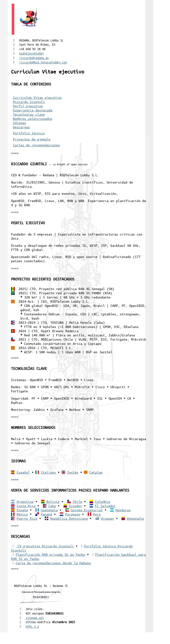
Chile (77, 501)
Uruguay (107, 518)
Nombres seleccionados (33, 118)
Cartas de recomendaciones (36, 145)
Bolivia (53, 501)
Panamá (46, 514)
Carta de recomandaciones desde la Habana (51, 563)
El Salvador (105, 506)
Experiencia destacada (33, 110)
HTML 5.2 (32, 626)
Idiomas (19, 123)
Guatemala (49, 510)
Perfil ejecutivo (28, 106)
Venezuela (135, 518)
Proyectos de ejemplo (32, 139)
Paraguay (73, 514)
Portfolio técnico (29, 133)
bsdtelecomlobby (32, 53)
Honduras (123, 510)
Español (23, 472)
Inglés (73, 472)
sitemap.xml (35, 618)
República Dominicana (69, 518)
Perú (97, 514)
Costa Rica (26, 506)
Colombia (102, 501)
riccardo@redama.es (34, 58)
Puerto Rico (27, 518)
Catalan (96, 472)
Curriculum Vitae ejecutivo (37, 97)
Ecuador (76, 506)
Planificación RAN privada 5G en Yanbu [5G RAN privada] (48, 554)
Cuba (52, 506)
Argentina (25, 501)
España (22, 510)
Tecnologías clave (29, 114)
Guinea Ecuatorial (87, 510)
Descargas (21, 127)
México (22, 514)
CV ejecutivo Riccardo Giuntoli (42, 546)
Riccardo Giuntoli (29, 102)
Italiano (48, 472)
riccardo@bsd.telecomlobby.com (43, 62)
